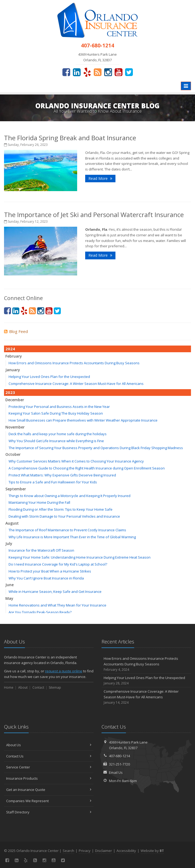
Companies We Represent (49, 801)
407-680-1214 (119, 756)
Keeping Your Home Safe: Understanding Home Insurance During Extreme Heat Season (80, 557)
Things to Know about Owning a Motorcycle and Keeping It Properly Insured (70, 496)
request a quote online (64, 671)
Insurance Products (49, 778)
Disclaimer (104, 851)
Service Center (49, 767)
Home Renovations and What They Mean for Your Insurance (57, 605)
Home (9, 687)
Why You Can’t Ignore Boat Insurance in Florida (46, 578)
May (9, 598)
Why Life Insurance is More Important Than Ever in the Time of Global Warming (72, 537)
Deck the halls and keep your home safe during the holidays (58, 434)
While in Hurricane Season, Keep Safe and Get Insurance (55, 592)
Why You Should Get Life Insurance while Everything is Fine (56, 441)
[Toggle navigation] (186, 86)
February (14, 356)
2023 (10, 392)
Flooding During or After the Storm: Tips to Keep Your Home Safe (61, 509)
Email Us (116, 772)
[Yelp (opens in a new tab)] (87, 72)
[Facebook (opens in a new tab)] (66, 72)
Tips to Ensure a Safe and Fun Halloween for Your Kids (53, 482)
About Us (49, 745)
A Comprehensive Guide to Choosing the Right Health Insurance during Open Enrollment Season (87, 468)
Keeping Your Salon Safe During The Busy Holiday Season (56, 413)
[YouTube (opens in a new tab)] (119, 72)
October (13, 454)
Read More (100, 178)
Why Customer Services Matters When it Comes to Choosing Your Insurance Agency (76, 461)
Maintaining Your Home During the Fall (39, 502)
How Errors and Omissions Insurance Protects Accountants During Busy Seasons (74, 363)
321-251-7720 (119, 764)
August (12, 523)
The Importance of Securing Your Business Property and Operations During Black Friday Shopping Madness (96, 448)
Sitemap (55, 687)
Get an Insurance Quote (49, 790)
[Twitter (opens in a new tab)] (129, 72)
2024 (10, 349)
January (13, 370)
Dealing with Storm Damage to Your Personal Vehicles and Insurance (64, 516)
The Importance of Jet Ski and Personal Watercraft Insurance (94, 215)
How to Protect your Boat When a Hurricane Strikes (50, 571)
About (23, 687)
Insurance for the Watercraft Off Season (41, 550)
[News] (98, 72)
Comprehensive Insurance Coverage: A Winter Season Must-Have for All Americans (76, 384)
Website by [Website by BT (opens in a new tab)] (152, 851)
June (10, 585)
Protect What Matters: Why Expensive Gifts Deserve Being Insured (62, 475)
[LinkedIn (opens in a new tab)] (77, 72)
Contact (38, 687)
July (9, 543)
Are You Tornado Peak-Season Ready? (40, 612)
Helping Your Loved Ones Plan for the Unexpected (49, 377)
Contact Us (49, 756)
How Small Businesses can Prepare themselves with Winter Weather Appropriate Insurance (83, 420)
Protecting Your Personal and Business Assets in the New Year (59, 407)
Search (68, 851)
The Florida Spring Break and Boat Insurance (70, 138)
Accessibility (126, 851)
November (15, 427)
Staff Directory (49, 812)
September (16, 489)
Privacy (85, 851)
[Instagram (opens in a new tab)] (108, 72)
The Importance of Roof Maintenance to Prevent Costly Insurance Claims (67, 530)
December (15, 400)
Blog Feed (16, 331)
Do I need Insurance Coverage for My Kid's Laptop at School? (58, 564)
